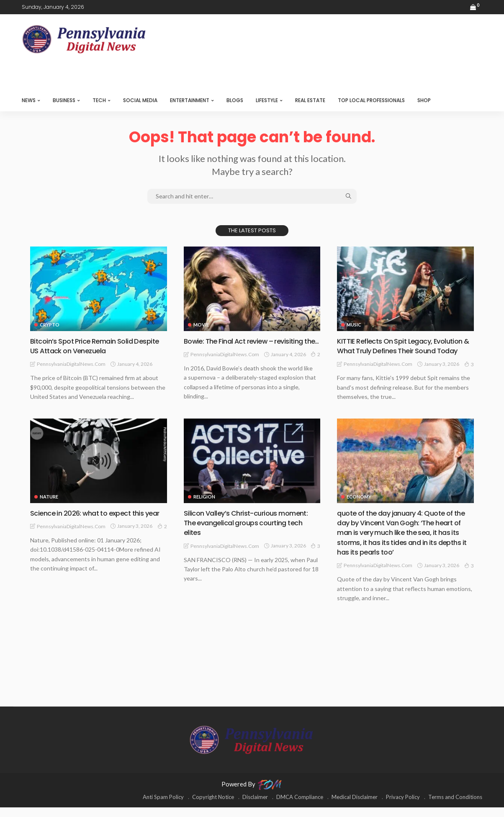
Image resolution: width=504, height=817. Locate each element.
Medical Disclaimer (355, 807)
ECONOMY (359, 506)
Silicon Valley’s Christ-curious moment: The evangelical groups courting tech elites (251, 532)
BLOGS (235, 100)
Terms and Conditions (455, 807)
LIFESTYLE (267, 100)
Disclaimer (255, 807)
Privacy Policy (403, 807)
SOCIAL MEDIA (140, 100)
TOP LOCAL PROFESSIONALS (371, 100)
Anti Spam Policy (163, 807)
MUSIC (354, 325)
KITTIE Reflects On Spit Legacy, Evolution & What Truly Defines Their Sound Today (405, 351)
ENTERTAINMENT (190, 100)
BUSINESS (64, 100)
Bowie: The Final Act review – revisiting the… (249, 346)
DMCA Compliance (300, 807)
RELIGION (204, 506)
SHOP (424, 100)
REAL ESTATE (310, 100)
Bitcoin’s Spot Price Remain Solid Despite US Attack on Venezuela (86, 346)
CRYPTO (50, 325)
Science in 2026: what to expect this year (92, 527)
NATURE (49, 506)
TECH (99, 100)
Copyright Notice (213, 807)
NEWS (29, 100)
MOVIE (201, 325)
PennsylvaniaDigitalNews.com (71, 364)
